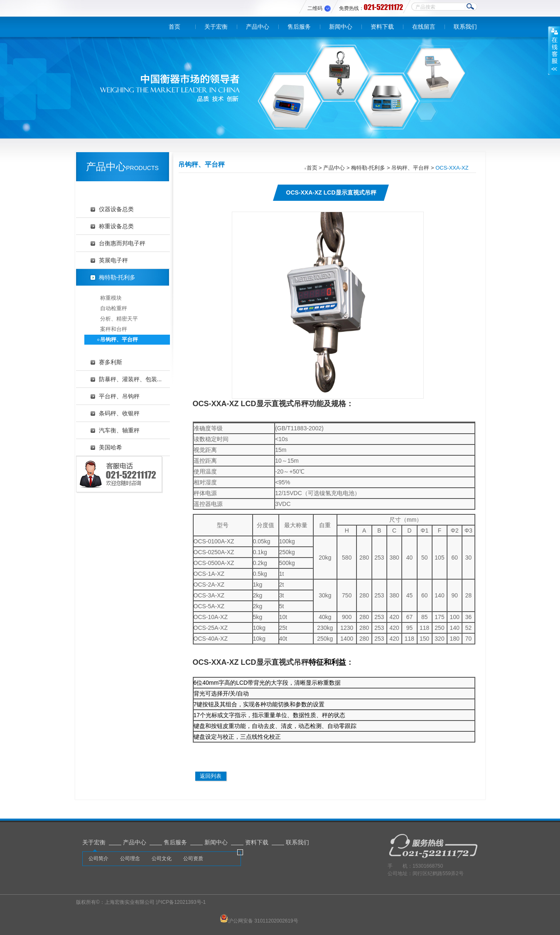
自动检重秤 (114, 308)
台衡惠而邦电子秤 (122, 243)
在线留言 (424, 27)
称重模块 (111, 298)
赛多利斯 (111, 362)
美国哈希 (111, 447)
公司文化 (162, 859)
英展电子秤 (113, 260)
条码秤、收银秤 (119, 413)
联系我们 (465, 27)
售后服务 (299, 27)
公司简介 (98, 859)
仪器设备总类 (116, 209)
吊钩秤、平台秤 (119, 339)
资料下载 (382, 27)
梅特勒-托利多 (117, 277)
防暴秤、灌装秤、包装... (130, 379)
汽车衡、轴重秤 (119, 430)
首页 (174, 27)
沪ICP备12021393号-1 (181, 902)
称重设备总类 (116, 226)
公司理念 (130, 859)
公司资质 (193, 859)
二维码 (315, 8)
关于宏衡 (216, 27)
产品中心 (258, 27)
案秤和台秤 (114, 329)
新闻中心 (341, 27)
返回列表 (211, 776)
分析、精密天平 (119, 319)
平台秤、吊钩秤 (119, 396)
